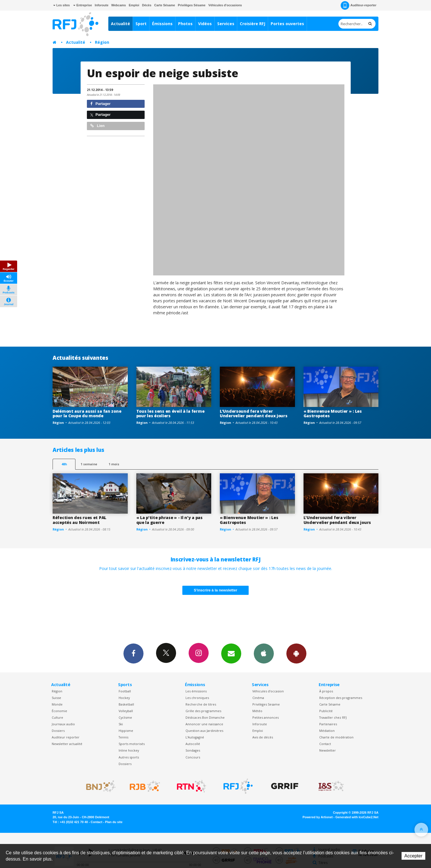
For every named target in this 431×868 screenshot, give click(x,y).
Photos (185, 24)
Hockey (124, 698)
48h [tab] (64, 464)
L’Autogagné (195, 737)
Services (226, 24)
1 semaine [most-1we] (89, 464)
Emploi (134, 5)
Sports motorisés (132, 744)
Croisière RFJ (253, 24)
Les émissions (196, 691)
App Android (296, 653)
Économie (59, 711)
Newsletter (328, 750)
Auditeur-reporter (359, 5)
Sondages (193, 750)
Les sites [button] (61, 5)
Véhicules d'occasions (225, 5)
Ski (121, 724)
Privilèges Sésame (192, 5)
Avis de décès (263, 737)
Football (125, 691)
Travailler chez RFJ (333, 717)
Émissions (162, 24)
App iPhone (264, 653)
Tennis (123, 737)
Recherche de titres (201, 704)
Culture (57, 717)
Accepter (413, 856)
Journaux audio (63, 724)
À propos (326, 691)
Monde (57, 704)
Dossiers (58, 731)
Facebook (133, 653)
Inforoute (102, 5)
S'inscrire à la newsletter (215, 590)
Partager (100, 104)
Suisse (56, 698)
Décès (147, 5)
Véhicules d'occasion (268, 691)
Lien (97, 126)
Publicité (326, 711)
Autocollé (193, 744)
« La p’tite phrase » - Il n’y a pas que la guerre (169, 520)
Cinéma (258, 698)
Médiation (327, 731)
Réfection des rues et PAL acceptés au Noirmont (79, 520)
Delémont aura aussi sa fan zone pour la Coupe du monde (87, 414)
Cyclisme (125, 717)
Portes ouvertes (287, 24)
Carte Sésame (165, 5)
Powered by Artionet (318, 817)
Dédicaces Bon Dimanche (205, 717)
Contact (325, 744)
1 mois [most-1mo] (114, 464)
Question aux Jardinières (204, 731)
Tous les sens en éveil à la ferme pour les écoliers (170, 414)
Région (102, 42)
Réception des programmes (341, 698)
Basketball (126, 704)
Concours (193, 757)
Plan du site (114, 822)
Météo (257, 711)
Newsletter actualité (67, 744)
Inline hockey (129, 750)
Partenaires (328, 724)
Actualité (120, 24)
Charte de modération (336, 737)
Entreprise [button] (82, 5)
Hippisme (126, 731)
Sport (141, 24)
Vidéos (205, 24)
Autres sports (129, 757)
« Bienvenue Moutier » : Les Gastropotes (333, 414)
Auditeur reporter (66, 737)
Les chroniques (197, 698)
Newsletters (231, 653)
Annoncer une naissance (204, 724)
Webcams (118, 5)
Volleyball (126, 711)
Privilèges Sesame (266, 704)
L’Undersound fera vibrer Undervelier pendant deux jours (254, 414)
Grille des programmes (203, 711)
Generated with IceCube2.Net (357, 817)
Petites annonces (266, 717)
